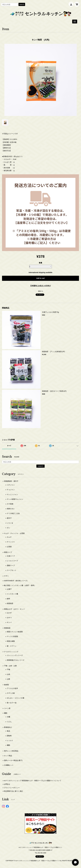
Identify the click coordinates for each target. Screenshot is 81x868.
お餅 (8, 679)
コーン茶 (7, 708)
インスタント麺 (12, 594)
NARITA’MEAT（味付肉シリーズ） (16, 581)
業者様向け (8, 727)
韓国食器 (7, 628)
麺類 (6, 713)
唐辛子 (9, 518)
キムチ (9, 537)
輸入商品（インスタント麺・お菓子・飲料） (20, 585)
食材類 (6, 685)
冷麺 (8, 717)
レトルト (10, 740)
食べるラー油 (12, 703)
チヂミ (6, 576)
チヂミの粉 (11, 693)
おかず (9, 613)
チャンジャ (11, 542)
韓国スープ (8, 552)
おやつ (9, 618)
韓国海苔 (10, 603)
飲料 (8, 599)
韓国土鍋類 (11, 641)
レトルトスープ (12, 561)
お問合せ (7, 784)
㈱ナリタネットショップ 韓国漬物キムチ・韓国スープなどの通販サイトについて (33, 781)
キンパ (9, 622)
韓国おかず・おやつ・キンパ (14, 609)
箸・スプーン (12, 646)
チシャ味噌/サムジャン (15, 499)
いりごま (10, 523)
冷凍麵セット (9, 765)
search (22, 4)
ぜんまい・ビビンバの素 (16, 698)
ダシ (8, 528)
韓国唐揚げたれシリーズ (16, 660)
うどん (9, 722)
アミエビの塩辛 (12, 688)
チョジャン (11, 490)
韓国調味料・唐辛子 (11, 481)
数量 (41, 263)
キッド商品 (8, 756)
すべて (9, 446)
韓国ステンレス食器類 (15, 632)
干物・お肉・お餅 (10, 666)
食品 (8, 731)
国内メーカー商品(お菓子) (13, 760)
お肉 (8, 674)
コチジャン (11, 485)
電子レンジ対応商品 (11, 751)
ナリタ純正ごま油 (13, 513)
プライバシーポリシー (12, 788)
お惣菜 (9, 547)
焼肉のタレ (11, 509)
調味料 (9, 736)
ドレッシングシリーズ (15, 655)
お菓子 (9, 589)
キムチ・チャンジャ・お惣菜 (14, 533)
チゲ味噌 (10, 504)
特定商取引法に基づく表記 (13, 791)
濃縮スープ (11, 565)
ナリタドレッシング (11, 652)
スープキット (12, 570)
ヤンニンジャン (12, 494)
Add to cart (41, 278)
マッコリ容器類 (12, 636)
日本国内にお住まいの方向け (41, 286)
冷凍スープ (11, 556)
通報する (41, 291)
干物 (8, 669)
